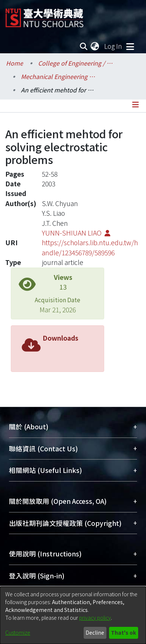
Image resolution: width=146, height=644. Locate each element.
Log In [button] (114, 46)
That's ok (123, 632)
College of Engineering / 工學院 (75, 63)
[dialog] (73, 615)
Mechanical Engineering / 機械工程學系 (58, 76)
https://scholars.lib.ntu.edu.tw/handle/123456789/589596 (90, 247)
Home (15, 63)
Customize (18, 632)
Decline (95, 632)
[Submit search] (83, 46)
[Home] (44, 15)
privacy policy (95, 618)
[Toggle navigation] (130, 46)
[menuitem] (95, 46)
